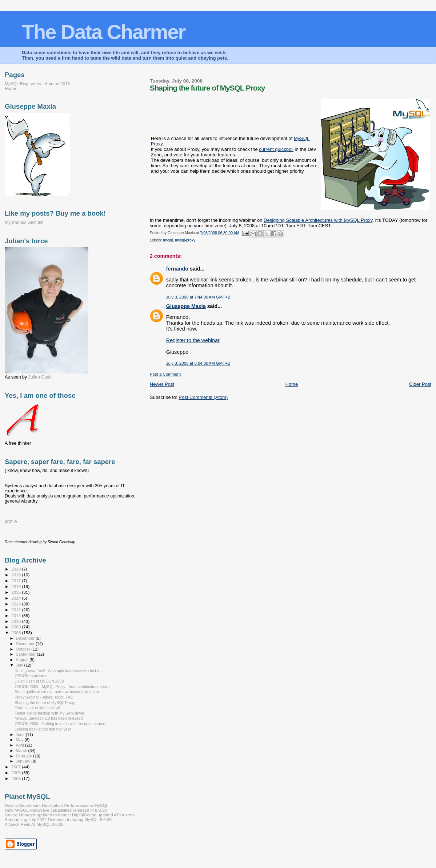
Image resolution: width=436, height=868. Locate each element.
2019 (17, 569)
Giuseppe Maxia (186, 306)
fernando (177, 269)
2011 (17, 615)
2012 (17, 610)
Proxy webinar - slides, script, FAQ (44, 697)
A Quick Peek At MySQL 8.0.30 (34, 824)
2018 (17, 575)
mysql (168, 240)
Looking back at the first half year (43, 729)
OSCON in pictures (31, 676)
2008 (17, 633)
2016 (17, 586)
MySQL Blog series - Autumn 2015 (37, 83)
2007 (17, 767)
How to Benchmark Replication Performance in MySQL (57, 805)
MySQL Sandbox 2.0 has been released (49, 718)
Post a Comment (165, 374)
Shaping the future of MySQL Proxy (45, 703)
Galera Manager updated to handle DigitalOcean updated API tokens (70, 815)
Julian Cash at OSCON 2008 (39, 681)
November (26, 644)
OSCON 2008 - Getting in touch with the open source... (61, 724)
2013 (17, 604)
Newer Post (162, 384)
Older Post (420, 384)
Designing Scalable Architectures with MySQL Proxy (318, 220)
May (20, 740)
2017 (17, 581)
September (27, 654)
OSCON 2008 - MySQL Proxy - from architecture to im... (62, 687)
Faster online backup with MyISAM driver (49, 713)
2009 (17, 627)
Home (291, 384)
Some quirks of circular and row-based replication (57, 692)
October (24, 649)
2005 (17, 778)
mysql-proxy (185, 240)
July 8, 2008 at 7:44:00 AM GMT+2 (198, 297)
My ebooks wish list (24, 223)
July (20, 665)
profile (11, 521)
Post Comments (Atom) (203, 397)
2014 (17, 598)
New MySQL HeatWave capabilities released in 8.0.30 (56, 810)
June (21, 735)
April (21, 745)
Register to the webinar (193, 340)
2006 (17, 773)
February (25, 756)
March (22, 751)
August (23, 660)
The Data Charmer (103, 32)
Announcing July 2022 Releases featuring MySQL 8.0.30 (58, 819)
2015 (17, 592)
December (26, 638)
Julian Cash (40, 377)
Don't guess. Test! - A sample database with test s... (58, 671)
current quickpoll (276, 149)
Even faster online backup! (37, 708)
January (24, 761)
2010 (17, 621)
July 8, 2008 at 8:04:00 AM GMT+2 (198, 363)
